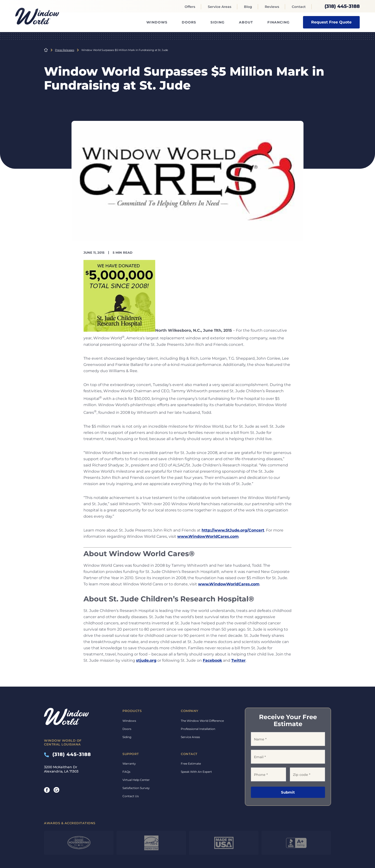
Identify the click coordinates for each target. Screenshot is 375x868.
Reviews (272, 7)
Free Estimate (191, 764)
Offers (190, 7)
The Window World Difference (202, 721)
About (246, 22)
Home (46, 50)
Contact (299, 7)
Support (131, 754)
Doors (189, 22)
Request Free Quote (331, 22)
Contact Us (131, 796)
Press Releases (65, 50)
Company (190, 711)
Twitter (238, 660)
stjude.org (146, 660)
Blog (248, 7)
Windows (157, 22)
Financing (278, 22)
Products (132, 711)
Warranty (129, 764)
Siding (218, 22)
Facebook (212, 660)
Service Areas (220, 7)
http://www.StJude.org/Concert (233, 530)
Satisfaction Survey (136, 788)
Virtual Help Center (136, 780)
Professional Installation (198, 729)
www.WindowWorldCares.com (208, 536)
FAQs (126, 772)
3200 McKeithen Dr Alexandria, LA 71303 (61, 769)
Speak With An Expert (196, 772)
